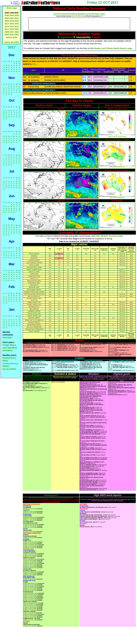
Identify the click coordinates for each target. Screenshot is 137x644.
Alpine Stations (101, 15)
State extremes (58, 15)
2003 (17, 35)
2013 (12, 26)
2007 (12, 32)
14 (11, 67)
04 (4, 65)
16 (17, 67)
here (34, 64)
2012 (17, 26)
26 (6, 71)
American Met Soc (10, 364)
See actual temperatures (117, 167)
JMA (101, 16)
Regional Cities (90, 15)
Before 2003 (12, 37)
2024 (17, 15)
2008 (7, 32)
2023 (7, 18)
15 (14, 67)
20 (9, 69)
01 (14, 63)
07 (11, 65)
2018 (17, 21)
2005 (7, 35)
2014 (7, 26)
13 (9, 67)
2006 (17, 32)
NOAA (5, 366)
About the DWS (12, 42)
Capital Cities (81, 15)
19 (6, 69)
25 (4, 71)
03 (19, 63)
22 (14, 69)
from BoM (7, 338)
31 (19, 71)
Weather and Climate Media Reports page (113, 48)
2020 (7, 21)
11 (4, 67)
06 (9, 65)
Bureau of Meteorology (78, 16)
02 (17, 63)
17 (19, 67)
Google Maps (9, 345)
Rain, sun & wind (87, 13)
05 (6, 65)
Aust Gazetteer (9, 348)
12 (6, 67)
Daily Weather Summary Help (109, 236)
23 (17, 69)
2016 (12, 24)
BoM (5, 361)
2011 (7, 29)
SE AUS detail (122, 137)
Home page (12, 8)
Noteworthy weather (70, 15)
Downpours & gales (99, 13)
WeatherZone (9, 358)
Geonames (8, 350)
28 (11, 71)
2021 (17, 18)
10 (19, 65)
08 (14, 65)
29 (14, 71)
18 (4, 69)
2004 (12, 35)
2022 (12, 18)
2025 (12, 15)
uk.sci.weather (9, 369)
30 (17, 71)
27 (9, 71)
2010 (12, 29)
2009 (17, 29)
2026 (7, 15)
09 (17, 65)
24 (19, 69)
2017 (7, 24)
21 (11, 69)
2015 (17, 24)
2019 (12, 21)
